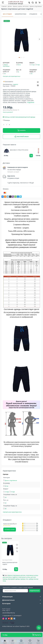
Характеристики (21, 14)
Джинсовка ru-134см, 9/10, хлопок (19, 150)
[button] (19, 57)
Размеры (7, 120)
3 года (38, 65)
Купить (21, 131)
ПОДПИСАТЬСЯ (35, 591)
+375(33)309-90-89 (10, 607)
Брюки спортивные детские (17, 575)
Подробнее (31, 102)
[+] (10, 125)
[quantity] (7, 125)
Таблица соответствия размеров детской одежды (20, 117)
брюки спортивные (6, 65)
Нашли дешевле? (8, 112)
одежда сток (24, 579)
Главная (4, 6)
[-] (4, 125)
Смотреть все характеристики (12, 76)
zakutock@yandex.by (9, 613)
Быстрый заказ (21, 137)
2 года (33, 65)
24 (5, 74)
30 (32, 74)
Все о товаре (7, 14)
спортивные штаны (24, 577)
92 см (19, 65)
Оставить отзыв (10, 529)
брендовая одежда (14, 579)
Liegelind (15, 84)
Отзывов (33, 14)
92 (18, 72)
